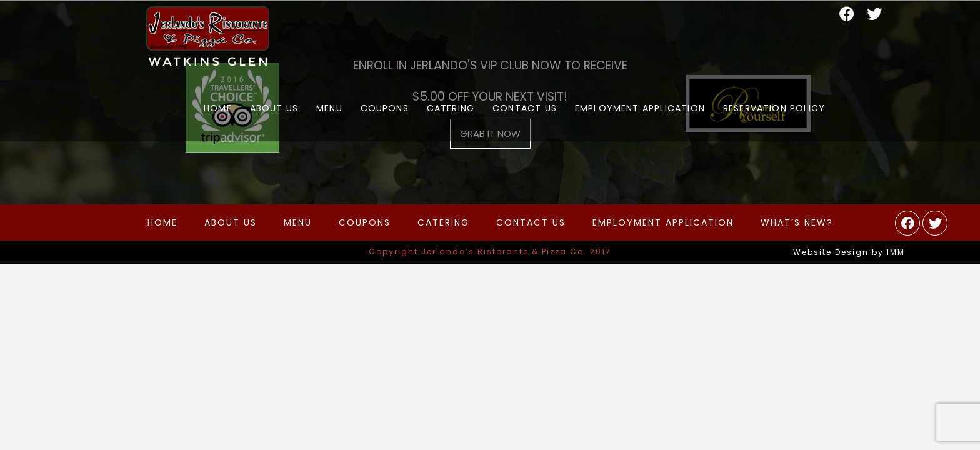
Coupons (365, 222)
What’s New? (797, 222)
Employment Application (663, 222)
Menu (298, 222)
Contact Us (531, 222)
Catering (443, 222)
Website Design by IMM (849, 252)
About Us (231, 222)
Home (162, 222)
